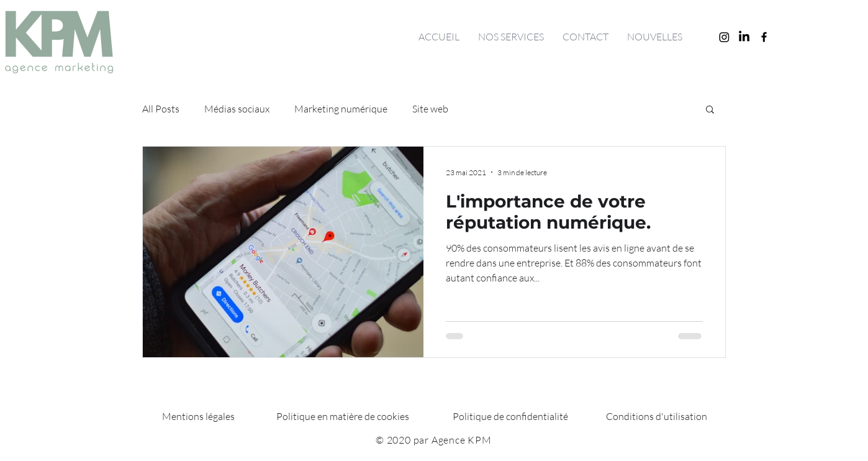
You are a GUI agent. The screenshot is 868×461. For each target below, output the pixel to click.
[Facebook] (764, 37)
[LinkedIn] (744, 37)
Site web (430, 109)
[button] (710, 110)
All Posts (161, 109)
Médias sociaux (237, 109)
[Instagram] (724, 37)
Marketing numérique (341, 109)
